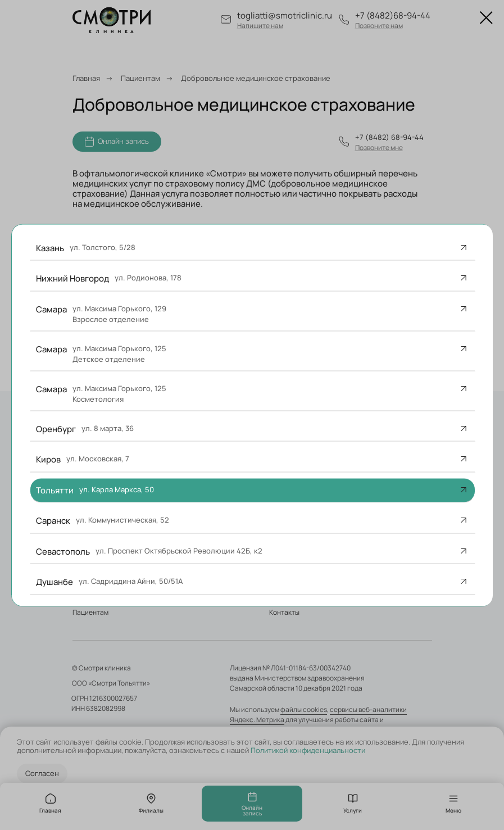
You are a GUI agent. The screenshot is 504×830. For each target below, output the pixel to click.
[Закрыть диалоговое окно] (486, 18)
